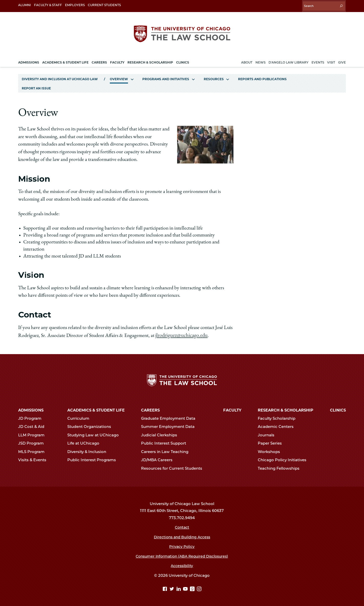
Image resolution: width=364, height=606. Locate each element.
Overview (119, 76)
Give (342, 60)
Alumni (25, 5)
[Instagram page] (199, 588)
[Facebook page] (165, 588)
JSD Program (33, 442)
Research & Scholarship (286, 409)
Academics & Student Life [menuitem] (65, 60)
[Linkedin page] (179, 588)
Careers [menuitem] (99, 60)
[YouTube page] (186, 588)
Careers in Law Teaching (167, 450)
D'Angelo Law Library (288, 60)
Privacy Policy (182, 545)
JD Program (32, 417)
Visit (331, 60)
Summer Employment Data (170, 425)
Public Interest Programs (94, 459)
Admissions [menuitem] (29, 60)
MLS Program (34, 450)
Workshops (271, 450)
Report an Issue (36, 86)
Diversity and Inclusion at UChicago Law (60, 76)
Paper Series (272, 442)
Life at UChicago (85, 442)
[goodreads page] (193, 588)
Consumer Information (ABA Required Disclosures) (182, 555)
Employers (75, 5)
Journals (268, 434)
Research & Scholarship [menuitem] (150, 60)
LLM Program (34, 434)
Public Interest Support (166, 442)
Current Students (104, 5)
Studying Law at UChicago (95, 434)
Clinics (338, 409)
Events (318, 60)
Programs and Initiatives (166, 76)
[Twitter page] (172, 588)
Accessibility (182, 564)
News (260, 60)
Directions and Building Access (182, 536)
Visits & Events (34, 459)
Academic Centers (278, 425)
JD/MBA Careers (159, 459)
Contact (182, 526)
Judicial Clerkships (161, 434)
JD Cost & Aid (33, 425)
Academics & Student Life (96, 409)
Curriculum (81, 417)
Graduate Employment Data (170, 417)
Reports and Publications (262, 76)
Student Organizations (91, 425)
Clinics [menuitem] (183, 60)
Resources (214, 76)
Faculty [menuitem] (117, 60)
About (247, 60)
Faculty (232, 409)
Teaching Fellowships (281, 467)
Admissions (31, 409)
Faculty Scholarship (279, 417)
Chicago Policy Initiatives (284, 459)
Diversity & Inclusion (89, 450)
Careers (150, 409)
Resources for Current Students (174, 467)
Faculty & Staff (48, 5)
